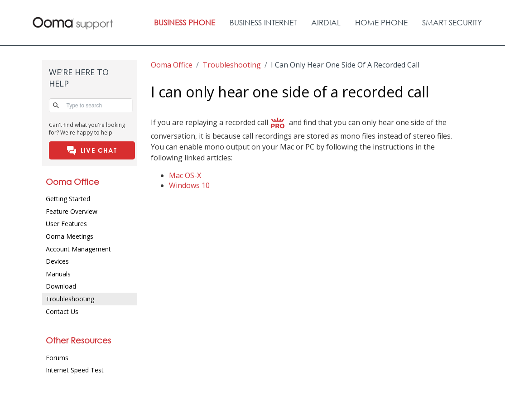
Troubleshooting (70, 299)
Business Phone (185, 22)
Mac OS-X (185, 175)
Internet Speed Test (75, 370)
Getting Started (68, 199)
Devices (57, 261)
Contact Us (62, 311)
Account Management (78, 249)
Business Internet (263, 22)
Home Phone (381, 22)
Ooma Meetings (70, 236)
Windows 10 (189, 185)
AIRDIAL (326, 22)
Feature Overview (72, 211)
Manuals (58, 274)
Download (61, 286)
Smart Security (452, 22)
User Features (66, 224)
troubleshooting (232, 65)
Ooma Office (172, 65)
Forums (57, 358)
